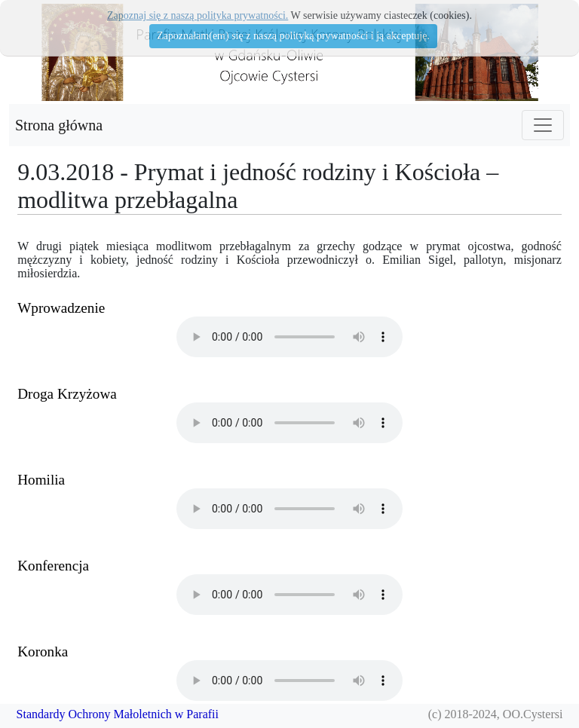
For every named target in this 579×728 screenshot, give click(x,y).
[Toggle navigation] (543, 125)
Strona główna (59, 125)
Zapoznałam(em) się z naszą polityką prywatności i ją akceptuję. (293, 36)
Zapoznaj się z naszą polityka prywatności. (198, 15)
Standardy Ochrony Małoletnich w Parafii (118, 714)
